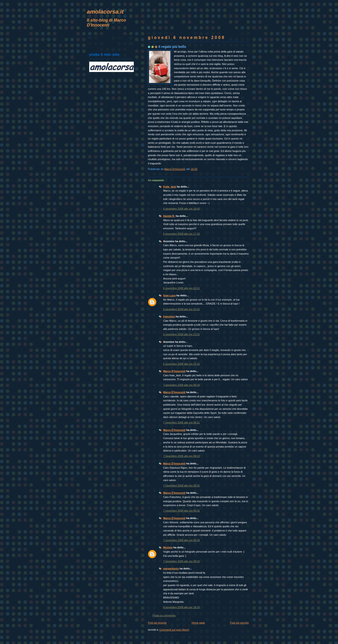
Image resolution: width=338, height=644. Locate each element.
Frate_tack (170, 187)
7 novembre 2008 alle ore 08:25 (181, 486)
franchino (169, 316)
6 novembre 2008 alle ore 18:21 (181, 288)
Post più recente (157, 623)
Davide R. (169, 216)
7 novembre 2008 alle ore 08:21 (181, 422)
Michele (168, 547)
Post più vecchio (239, 623)
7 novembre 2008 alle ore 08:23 (181, 456)
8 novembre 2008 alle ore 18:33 (181, 607)
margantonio (171, 569)
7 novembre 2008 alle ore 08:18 (181, 385)
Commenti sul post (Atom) (174, 630)
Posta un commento (164, 615)
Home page (198, 623)
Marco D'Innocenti (174, 371)
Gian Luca (169, 295)
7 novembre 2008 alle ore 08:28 (181, 540)
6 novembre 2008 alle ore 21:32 (181, 309)
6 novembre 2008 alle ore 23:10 (181, 364)
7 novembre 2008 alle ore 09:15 (181, 561)
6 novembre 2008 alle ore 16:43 (181, 209)
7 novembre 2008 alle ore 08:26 (181, 511)
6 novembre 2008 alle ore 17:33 (181, 234)
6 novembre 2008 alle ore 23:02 (181, 334)
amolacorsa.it (105, 12)
